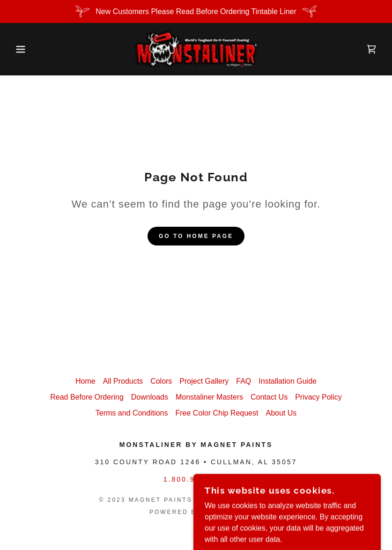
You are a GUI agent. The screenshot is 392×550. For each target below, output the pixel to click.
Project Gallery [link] (204, 381)
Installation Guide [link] (288, 381)
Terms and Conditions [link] (132, 413)
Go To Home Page (196, 236)
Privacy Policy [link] (318, 397)
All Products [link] (123, 381)
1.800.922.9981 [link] (196, 479)
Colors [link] (161, 381)
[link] (196, 49)
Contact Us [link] (269, 397)
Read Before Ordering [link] (87, 397)
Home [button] (85, 381)
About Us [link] (281, 413)
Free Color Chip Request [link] (217, 413)
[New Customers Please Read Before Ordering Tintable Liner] (196, 11)
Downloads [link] (150, 397)
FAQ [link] (244, 381)
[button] (20, 49)
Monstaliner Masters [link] (209, 397)
